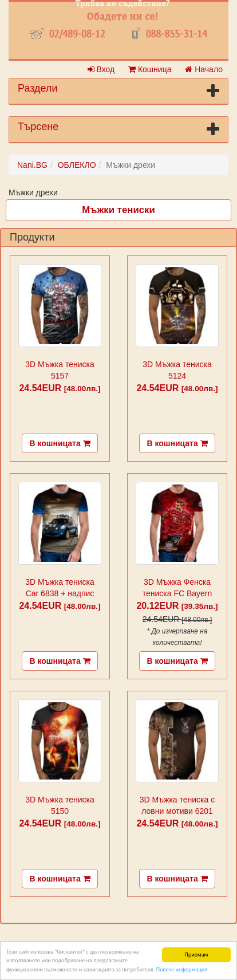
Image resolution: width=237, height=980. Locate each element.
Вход (101, 69)
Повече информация (182, 970)
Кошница (150, 69)
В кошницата (60, 443)
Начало (204, 69)
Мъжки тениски (118, 210)
